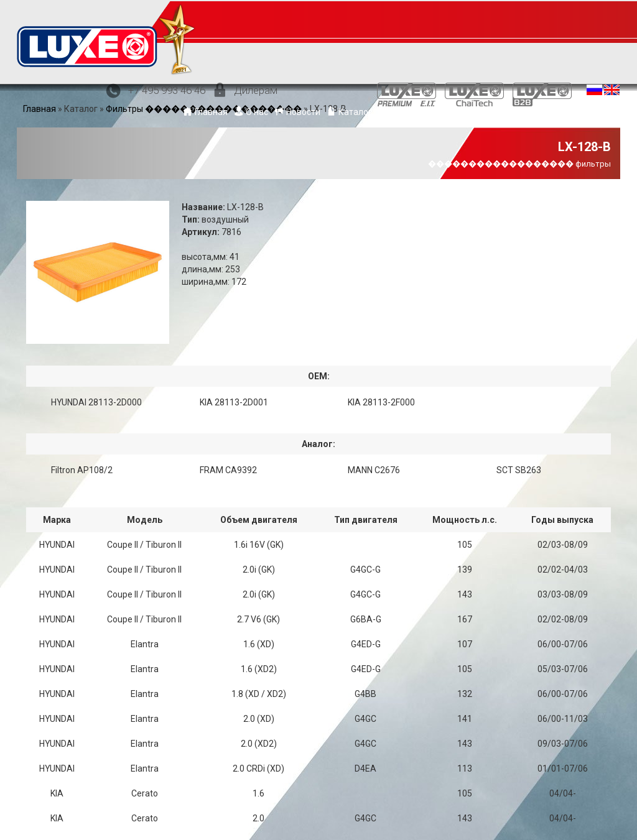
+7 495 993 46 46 (167, 90)
